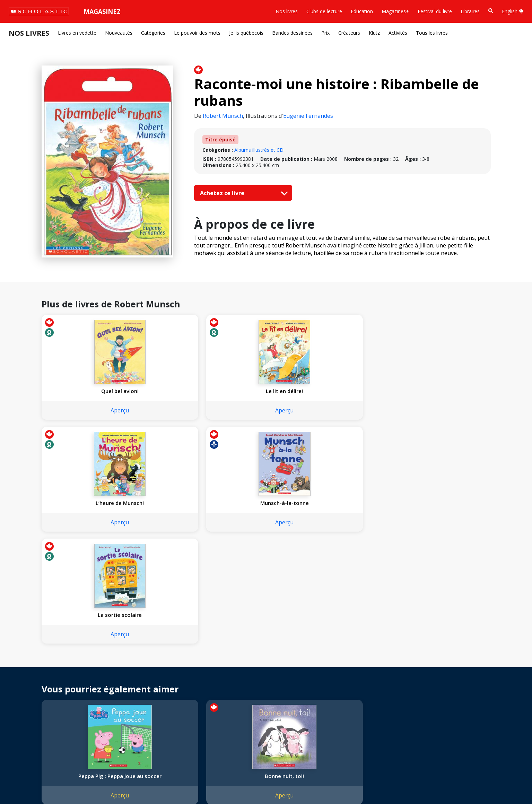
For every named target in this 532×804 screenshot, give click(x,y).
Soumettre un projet (35, 732)
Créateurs (349, 33)
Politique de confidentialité (73, 783)
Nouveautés (119, 33)
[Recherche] (491, 11)
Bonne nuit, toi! (174, 552)
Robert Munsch (223, 116)
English (513, 11)
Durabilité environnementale (44, 715)
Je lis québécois (246, 33)
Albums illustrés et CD (259, 150)
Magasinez (102, 11)
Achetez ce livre (242, 193)
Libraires (470, 11)
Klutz (374, 33)
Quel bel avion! (83, 391)
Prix (325, 33)
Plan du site (25, 783)
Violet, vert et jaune (265, 552)
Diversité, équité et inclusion (44, 682)
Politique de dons (32, 699)
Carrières (23, 724)
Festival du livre (435, 11)
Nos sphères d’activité (37, 674)
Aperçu (83, 410)
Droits (99, 657)
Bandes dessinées (292, 33)
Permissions (106, 666)
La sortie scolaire (447, 391)
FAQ (97, 674)
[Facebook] (161, 659)
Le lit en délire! (174, 391)
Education (362, 11)
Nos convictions (30, 666)
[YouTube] (174, 659)
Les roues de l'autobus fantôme (447, 556)
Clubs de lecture (324, 11)
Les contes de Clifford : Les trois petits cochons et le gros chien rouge (356, 559)
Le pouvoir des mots (197, 33)
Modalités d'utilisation (132, 783)
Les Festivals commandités (43, 707)
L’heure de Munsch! (265, 391)
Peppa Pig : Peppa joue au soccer (83, 556)
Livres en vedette (77, 33)
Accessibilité (26, 691)
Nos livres (287, 11)
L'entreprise (26, 657)
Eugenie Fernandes (308, 116)
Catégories (153, 33)
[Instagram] (148, 659)
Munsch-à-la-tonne (356, 391)
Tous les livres (432, 33)
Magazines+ (395, 11)
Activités (398, 33)
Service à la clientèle (167, 668)
